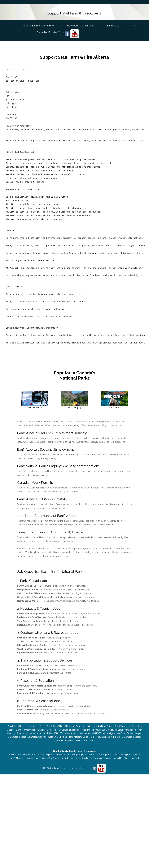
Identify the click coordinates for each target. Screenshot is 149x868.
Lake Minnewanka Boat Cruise (98, 726)
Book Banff (53, 726)
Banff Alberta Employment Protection (28, 755)
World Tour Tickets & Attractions (65, 733)
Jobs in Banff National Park (39, 25)
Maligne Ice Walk (91, 730)
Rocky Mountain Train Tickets (105, 737)
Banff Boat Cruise (84, 740)
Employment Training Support (65, 755)
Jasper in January (37, 733)
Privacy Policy (78, 768)
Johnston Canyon (37, 737)
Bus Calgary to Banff (112, 730)
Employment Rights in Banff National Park (47, 758)
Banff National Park (70, 726)
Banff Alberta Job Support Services (101, 755)
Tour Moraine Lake (78, 737)
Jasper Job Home (36, 726)
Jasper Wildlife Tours (94, 733)
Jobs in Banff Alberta (81, 758)
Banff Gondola (123, 726)
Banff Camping (24, 730)
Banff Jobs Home (16, 726)
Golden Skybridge (58, 737)
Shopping (22, 733)
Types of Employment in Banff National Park (116, 758)
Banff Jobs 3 (115, 26)
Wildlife (51, 730)
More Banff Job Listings (81, 26)
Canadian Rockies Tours (51, 32)
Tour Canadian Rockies (68, 730)
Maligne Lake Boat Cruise (120, 733)
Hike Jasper (39, 730)
